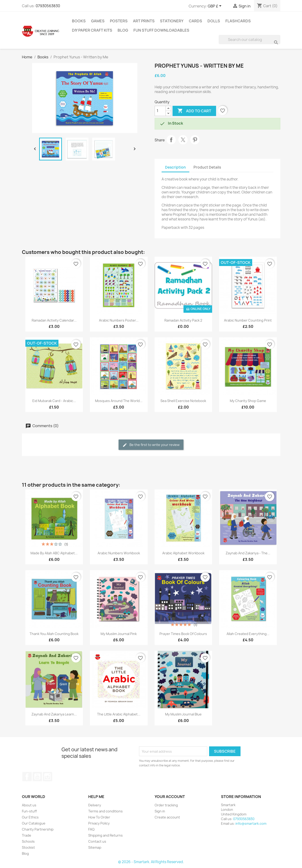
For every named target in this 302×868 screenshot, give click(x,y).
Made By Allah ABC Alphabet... (54, 553)
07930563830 (48, 6)
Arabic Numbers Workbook (119, 553)
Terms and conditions (105, 811)
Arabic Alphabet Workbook (183, 553)
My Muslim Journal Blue (183, 714)
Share (171, 140)
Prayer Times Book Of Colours (183, 634)
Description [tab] (175, 167)
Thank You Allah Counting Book (54, 634)
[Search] (249, 40)
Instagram (48, 777)
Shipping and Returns (105, 835)
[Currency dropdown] (215, 6)
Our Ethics (30, 817)
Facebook (27, 777)
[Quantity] (160, 111)
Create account (167, 817)
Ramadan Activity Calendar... (54, 320)
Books (79, 21)
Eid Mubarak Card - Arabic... (54, 401)
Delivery (95, 805)
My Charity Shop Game (248, 401)
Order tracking (166, 805)
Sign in (160, 811)
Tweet (183, 140)
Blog (123, 30)
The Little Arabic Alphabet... (119, 714)
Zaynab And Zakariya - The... (248, 553)
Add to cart (194, 111)
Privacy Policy (99, 823)
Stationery (172, 21)
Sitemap (95, 847)
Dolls (214, 21)
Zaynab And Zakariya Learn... (54, 714)
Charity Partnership (38, 829)
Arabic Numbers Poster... (119, 320)
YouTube (37, 777)
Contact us (97, 841)
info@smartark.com (251, 823)
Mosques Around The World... (119, 401)
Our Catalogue (34, 823)
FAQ (91, 829)
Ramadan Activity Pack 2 (183, 320)
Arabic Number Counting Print (248, 320)
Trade (27, 835)
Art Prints (144, 21)
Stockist (28, 847)
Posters (119, 21)
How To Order (99, 817)
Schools (28, 841)
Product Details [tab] (207, 167)
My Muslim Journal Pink (119, 634)
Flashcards (238, 21)
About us (29, 805)
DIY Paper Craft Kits (92, 30)
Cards (195, 21)
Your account (170, 797)
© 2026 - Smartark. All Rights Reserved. (151, 862)
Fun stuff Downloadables (161, 30)
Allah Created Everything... (248, 634)
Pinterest (195, 140)
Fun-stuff (29, 811)
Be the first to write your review (151, 445)
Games (98, 21)
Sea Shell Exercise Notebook (183, 401)
